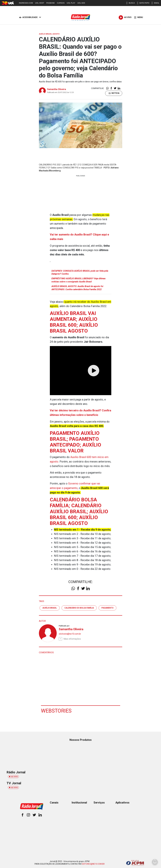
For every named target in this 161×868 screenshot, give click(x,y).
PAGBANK (51, 3)
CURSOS (61, 3)
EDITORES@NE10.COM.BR (93, 863)
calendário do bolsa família (79, 607)
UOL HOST (40, 3)
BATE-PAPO (143, 3)
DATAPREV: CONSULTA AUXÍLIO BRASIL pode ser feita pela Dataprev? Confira (80, 272)
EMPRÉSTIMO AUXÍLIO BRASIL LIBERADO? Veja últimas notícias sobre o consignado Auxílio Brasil (79, 280)
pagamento (107, 607)
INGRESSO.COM (26, 3)
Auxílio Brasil (50, 607)
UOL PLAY (71, 3)
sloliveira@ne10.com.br (70, 633)
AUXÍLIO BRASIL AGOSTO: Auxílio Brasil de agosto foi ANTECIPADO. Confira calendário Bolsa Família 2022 (77, 287)
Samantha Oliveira (57, 89)
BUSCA (131, 3)
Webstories (56, 710)
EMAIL (155, 3)
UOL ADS (81, 3)
